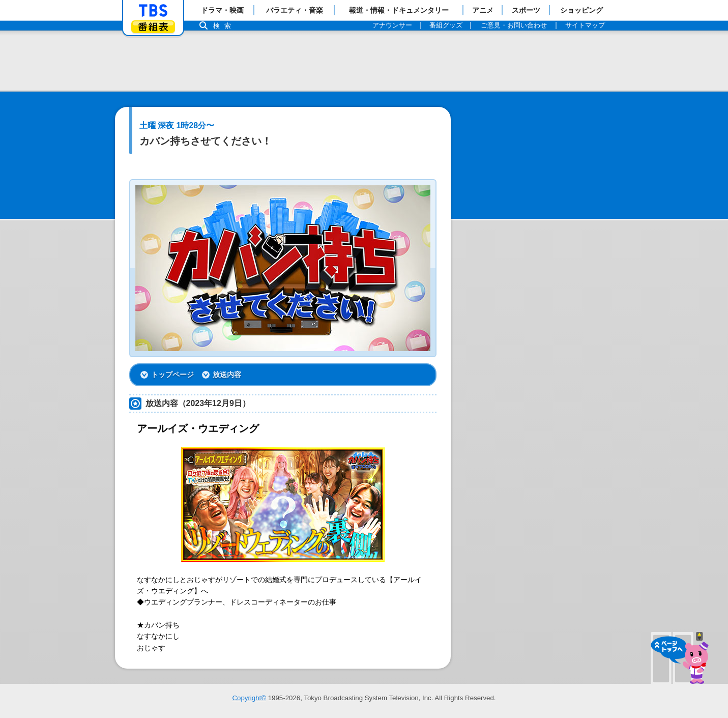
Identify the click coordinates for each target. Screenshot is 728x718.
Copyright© (249, 698)
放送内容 (227, 375)
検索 (225, 26)
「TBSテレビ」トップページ (153, 11)
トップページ (172, 375)
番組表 (153, 27)
